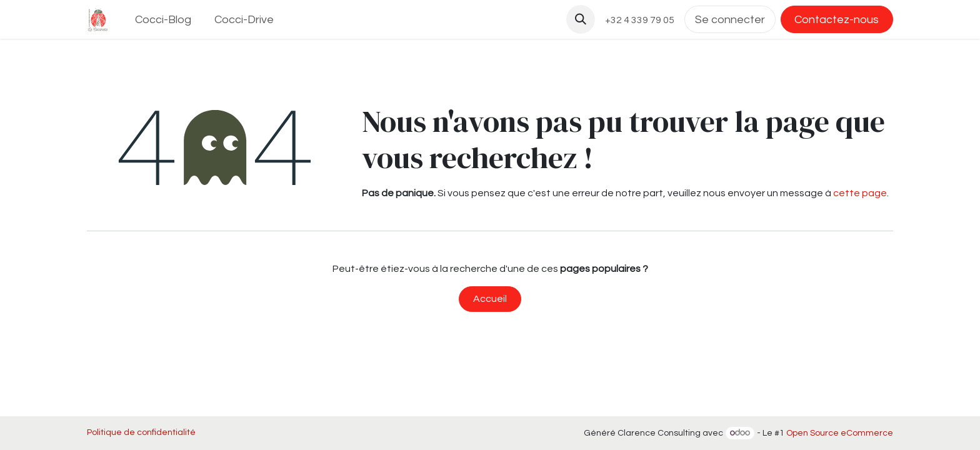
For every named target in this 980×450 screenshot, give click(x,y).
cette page (860, 193)
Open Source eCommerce (840, 433)
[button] (581, 19)
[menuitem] (163, 20)
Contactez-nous (837, 20)
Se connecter (730, 20)
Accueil (490, 299)
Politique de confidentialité (141, 432)
